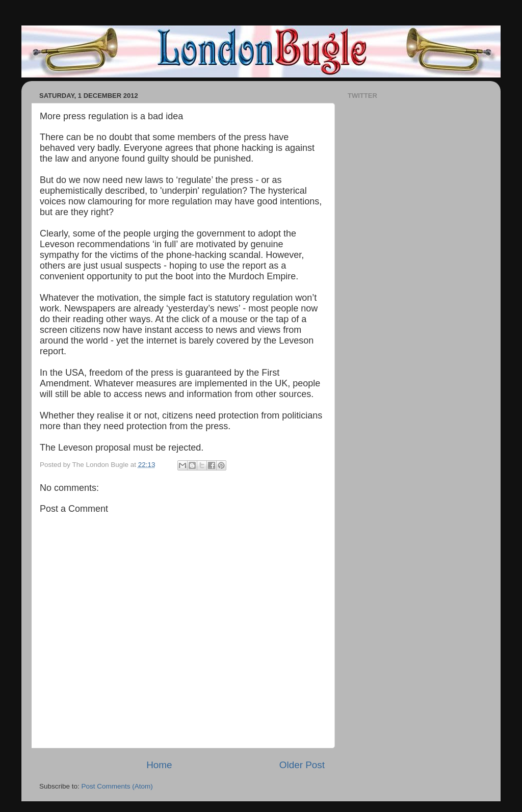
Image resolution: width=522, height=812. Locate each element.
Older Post (302, 765)
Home (159, 765)
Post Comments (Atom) (117, 786)
